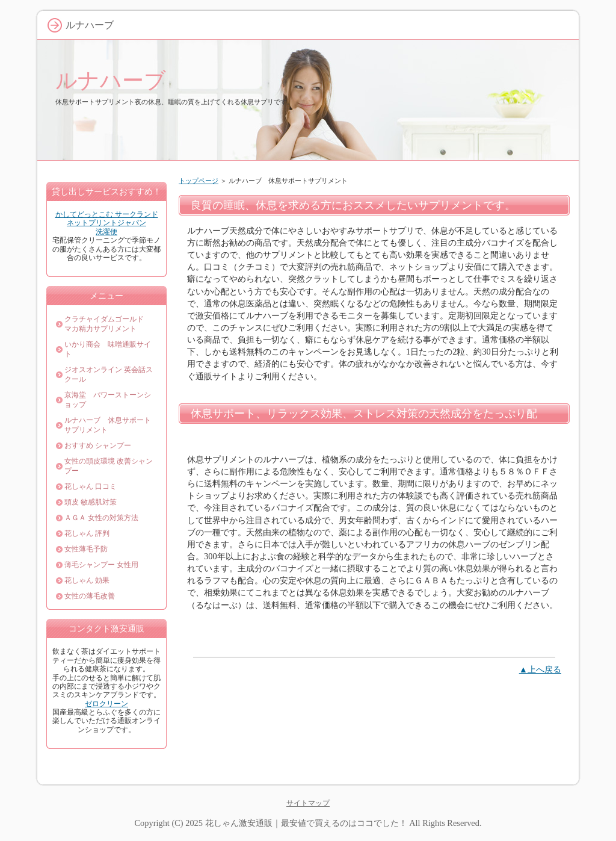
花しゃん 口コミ (91, 486)
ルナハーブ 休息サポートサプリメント (108, 425)
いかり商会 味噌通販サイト (108, 349)
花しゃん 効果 (87, 580)
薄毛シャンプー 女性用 (101, 565)
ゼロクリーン (106, 704)
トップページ (199, 181)
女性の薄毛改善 (90, 596)
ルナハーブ (111, 80)
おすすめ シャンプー (98, 445)
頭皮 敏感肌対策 (91, 502)
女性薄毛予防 (86, 549)
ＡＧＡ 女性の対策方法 (101, 518)
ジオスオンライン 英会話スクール (109, 374)
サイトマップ (308, 803)
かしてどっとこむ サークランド (107, 214)
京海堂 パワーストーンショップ (108, 400)
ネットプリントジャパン (106, 223)
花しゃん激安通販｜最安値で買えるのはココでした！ (306, 823)
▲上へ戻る (540, 669)
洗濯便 (106, 232)
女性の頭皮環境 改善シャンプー (109, 466)
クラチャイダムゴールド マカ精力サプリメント (108, 324)
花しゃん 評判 (87, 533)
